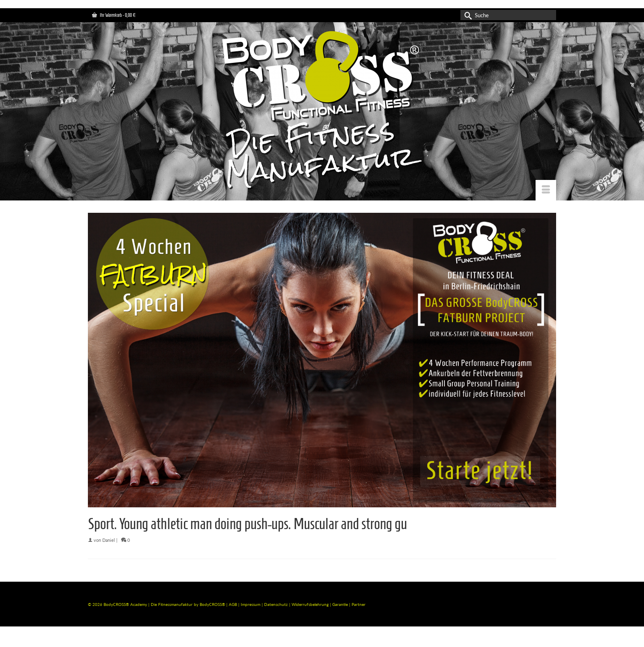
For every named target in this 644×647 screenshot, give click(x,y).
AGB (233, 604)
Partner (359, 604)
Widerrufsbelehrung (311, 604)
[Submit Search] (467, 15)
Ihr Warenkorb (114, 15)
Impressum (251, 604)
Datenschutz (277, 604)
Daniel (109, 540)
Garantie (341, 604)
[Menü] (546, 190)
